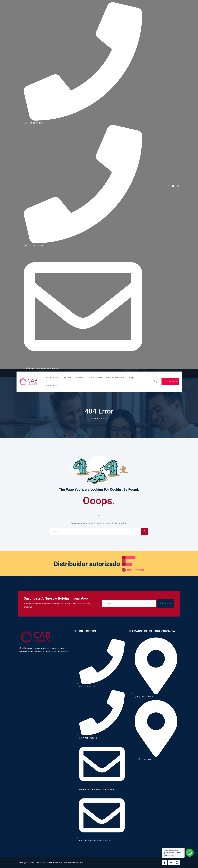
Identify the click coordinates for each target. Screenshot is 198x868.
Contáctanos (51, 385)
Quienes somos (52, 378)
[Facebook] (168, 186)
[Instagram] (178, 186)
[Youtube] (171, 862)
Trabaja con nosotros (116, 378)
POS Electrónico (96, 378)
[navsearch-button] (156, 382)
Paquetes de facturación (74, 378)
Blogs (131, 378)
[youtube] (173, 186)
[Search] (145, 531)
